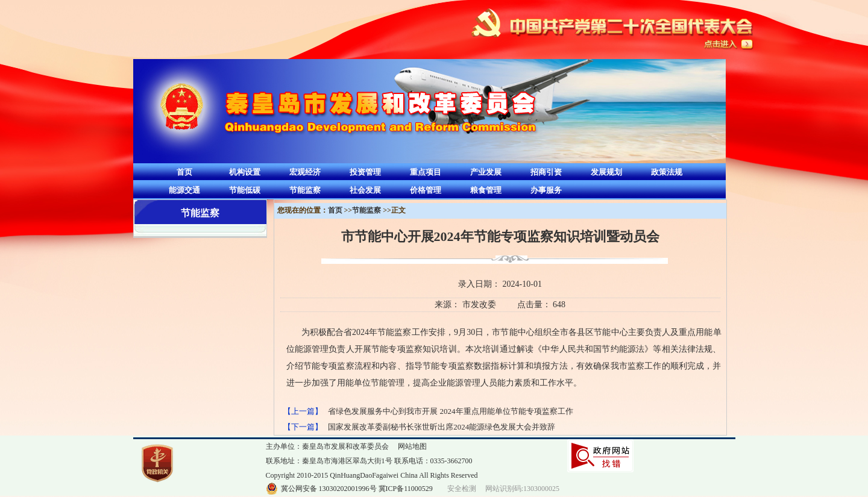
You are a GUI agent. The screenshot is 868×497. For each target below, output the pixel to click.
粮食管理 (486, 190)
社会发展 (365, 190)
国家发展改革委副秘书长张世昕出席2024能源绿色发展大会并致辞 (442, 427)
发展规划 (606, 172)
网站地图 (412, 446)
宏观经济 (305, 172)
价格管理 (426, 190)
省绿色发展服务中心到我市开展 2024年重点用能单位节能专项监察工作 (450, 411)
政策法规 (667, 172)
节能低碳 (245, 190)
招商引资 (546, 172)
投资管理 (365, 172)
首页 (184, 172)
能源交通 (184, 190)
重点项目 (426, 172)
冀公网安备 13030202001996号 (329, 489)
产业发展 (486, 172)
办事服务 (546, 190)
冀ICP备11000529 (406, 489)
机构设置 (245, 172)
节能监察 (305, 190)
